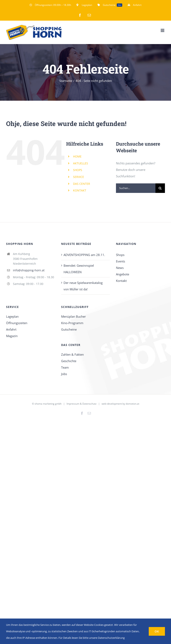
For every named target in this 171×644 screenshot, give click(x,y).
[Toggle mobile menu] (163, 30)
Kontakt (121, 281)
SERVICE (79, 177)
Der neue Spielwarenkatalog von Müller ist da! (83, 286)
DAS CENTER (82, 184)
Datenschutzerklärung (111, 638)
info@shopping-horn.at (29, 270)
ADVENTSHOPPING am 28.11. (84, 255)
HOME (77, 156)
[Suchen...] (136, 188)
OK (157, 631)
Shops (120, 255)
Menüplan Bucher (73, 316)
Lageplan (12, 316)
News (120, 268)
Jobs (64, 374)
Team (65, 367)
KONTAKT (80, 190)
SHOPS (78, 170)
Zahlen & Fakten (72, 354)
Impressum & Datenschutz (82, 404)
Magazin (12, 336)
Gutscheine (69, 329)
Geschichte (69, 361)
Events (121, 261)
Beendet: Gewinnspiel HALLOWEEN (79, 269)
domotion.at (132, 404)
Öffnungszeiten (17, 323)
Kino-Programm (72, 323)
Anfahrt (11, 329)
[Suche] (160, 188)
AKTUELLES (81, 163)
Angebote (123, 274)
